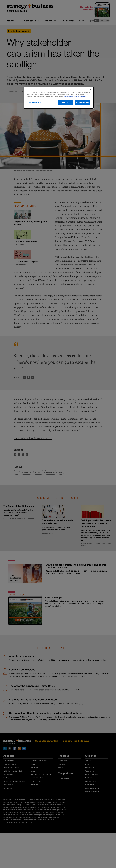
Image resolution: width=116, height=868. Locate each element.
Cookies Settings (35, 102)
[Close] (90, 90)
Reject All (65, 102)
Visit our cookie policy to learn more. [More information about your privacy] (75, 96)
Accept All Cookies (82, 102)
